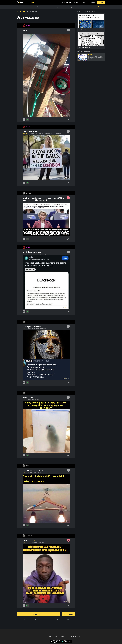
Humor (26, 7)
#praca (29, 542)
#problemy (34, 400)
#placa (32, 542)
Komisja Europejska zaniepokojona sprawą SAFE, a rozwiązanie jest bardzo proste (43, 199)
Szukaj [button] (102, 7)
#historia (34, 329)
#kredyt (33, 202)
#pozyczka (37, 202)
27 (73, 619)
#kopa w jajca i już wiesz (56, 134)
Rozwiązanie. (29, 541)
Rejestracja (101, 2)
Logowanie (93, 2)
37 (19, 619)
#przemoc (38, 329)
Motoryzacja (69, 7)
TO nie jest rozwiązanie (32, 327)
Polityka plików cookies (74, 636)
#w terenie (48, 32)
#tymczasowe (43, 32)
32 (46, 619)
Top (84, 2)
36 (24, 619)
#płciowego (43, 134)
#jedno (37, 254)
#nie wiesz (38, 134)
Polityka (46, 7)
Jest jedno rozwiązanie (32, 252)
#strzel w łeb (51, 254)
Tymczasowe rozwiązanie (33, 470)
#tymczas (36, 472)
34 (35, 619)
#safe (47, 202)
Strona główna (21, 11)
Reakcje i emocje (54, 7)
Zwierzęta (20, 7)
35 (30, 619)
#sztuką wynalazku (55, 32)
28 (68, 619)
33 (40, 619)
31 (51, 619)
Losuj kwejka (69, 614)
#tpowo (39, 472)
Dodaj (32, 2)
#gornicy (42, 542)
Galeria (32, 7)
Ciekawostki (39, 7)
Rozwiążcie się (29, 398)
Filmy (77, 2)
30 (57, 619)
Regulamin (63, 636)
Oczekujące (67, 2)
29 (62, 619)
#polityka (29, 202)
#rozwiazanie (37, 32)
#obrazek (30, 329)
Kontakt (49, 636)
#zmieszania (48, 134)
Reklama (56, 636)
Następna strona (38, 614)
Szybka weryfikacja (30, 132)
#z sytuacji (41, 254)
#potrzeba (32, 32)
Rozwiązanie (28, 30)
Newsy (62, 7)
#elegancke (46, 254)
